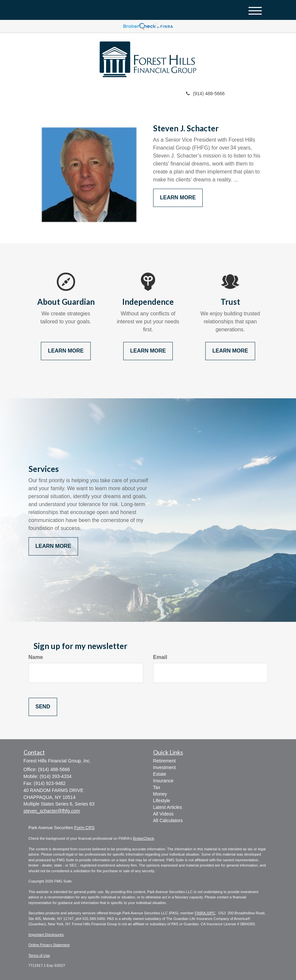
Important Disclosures (46, 935)
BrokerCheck (144, 838)
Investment (164, 767)
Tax (157, 787)
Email (160, 657)
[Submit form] (43, 707)
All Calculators (168, 820)
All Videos (163, 814)
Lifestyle (162, 801)
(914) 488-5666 (205, 94)
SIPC (211, 913)
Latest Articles (168, 807)
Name (36, 657)
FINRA (200, 913)
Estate (160, 774)
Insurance (163, 781)
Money (160, 794)
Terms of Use (39, 955)
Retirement (164, 761)
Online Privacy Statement (49, 945)
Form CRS (84, 828)
